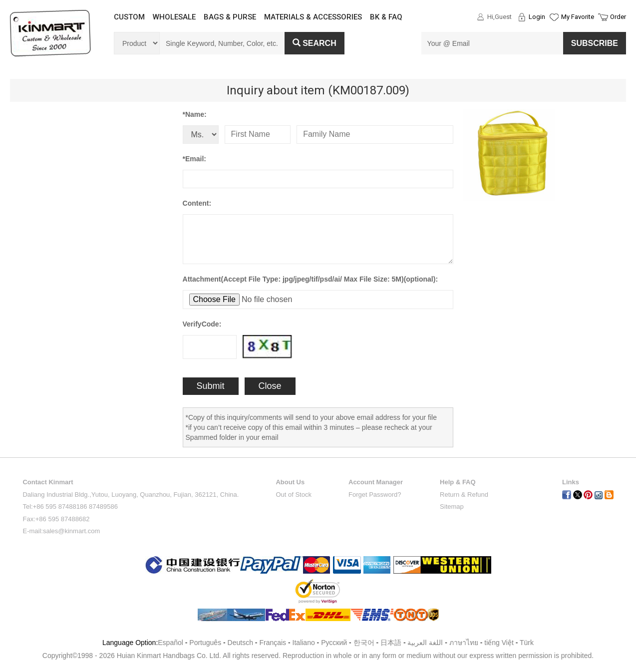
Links (571, 482)
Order (618, 17)
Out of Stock (294, 495)
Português (205, 643)
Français (273, 643)
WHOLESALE (174, 17)
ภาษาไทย (464, 643)
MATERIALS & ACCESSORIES (313, 17)
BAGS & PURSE (230, 17)
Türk (527, 643)
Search (315, 43)
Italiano (304, 643)
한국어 (364, 643)
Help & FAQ (458, 482)
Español (170, 643)
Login (537, 17)
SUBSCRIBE (595, 43)
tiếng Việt (499, 643)
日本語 (391, 643)
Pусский (334, 643)
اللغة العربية (426, 643)
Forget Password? (375, 495)
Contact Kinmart (48, 482)
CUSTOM (129, 17)
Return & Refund (464, 495)
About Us (290, 482)
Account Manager (376, 482)
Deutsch (240, 643)
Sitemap (452, 506)
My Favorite (578, 17)
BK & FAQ (386, 17)
